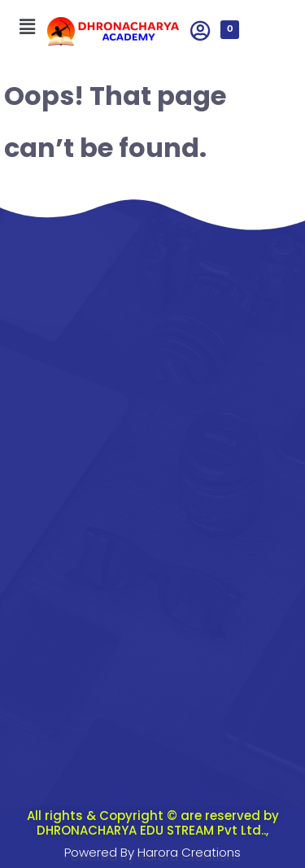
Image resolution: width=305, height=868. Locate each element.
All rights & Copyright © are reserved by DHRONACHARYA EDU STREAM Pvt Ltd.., (153, 823)
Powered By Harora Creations (152, 852)
